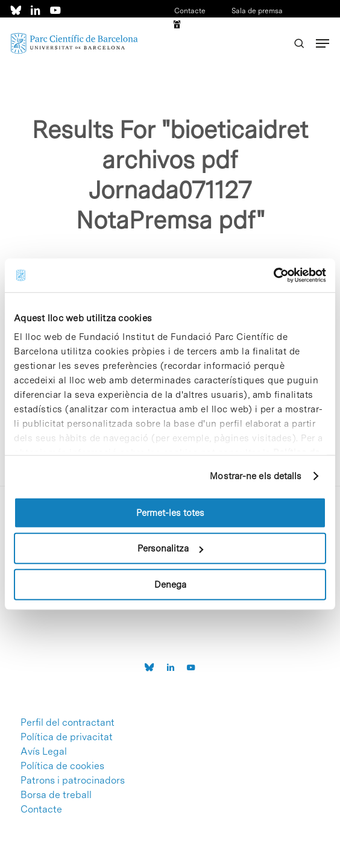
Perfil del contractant (68, 723)
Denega (170, 584)
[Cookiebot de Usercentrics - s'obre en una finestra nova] (273, 275)
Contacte (190, 11)
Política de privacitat (67, 737)
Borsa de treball (56, 795)
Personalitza (170, 549)
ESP (256, 42)
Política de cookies (62, 766)
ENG (275, 42)
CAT (272, 27)
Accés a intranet (213, 27)
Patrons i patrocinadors (73, 781)
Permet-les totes (170, 512)
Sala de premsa (256, 11)
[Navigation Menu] (323, 43)
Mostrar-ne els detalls (256, 476)
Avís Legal (44, 752)
